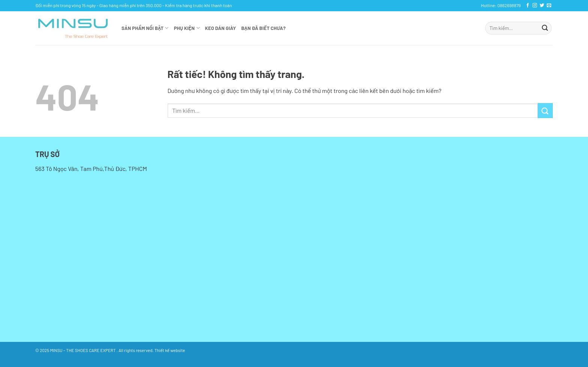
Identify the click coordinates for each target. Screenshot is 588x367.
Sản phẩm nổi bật (145, 28)
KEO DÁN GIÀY (221, 28)
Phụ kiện (187, 28)
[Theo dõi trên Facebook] (528, 6)
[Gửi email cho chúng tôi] (549, 6)
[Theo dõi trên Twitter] (542, 6)
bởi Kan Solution (201, 350)
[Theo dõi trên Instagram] (535, 6)
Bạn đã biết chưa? (264, 28)
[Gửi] (545, 28)
